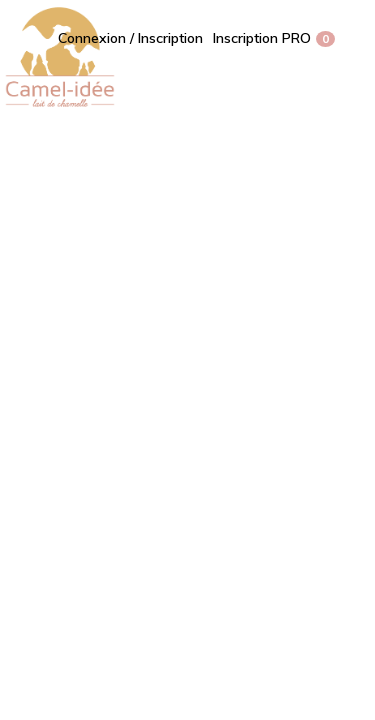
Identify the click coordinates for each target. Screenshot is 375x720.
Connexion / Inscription (130, 38)
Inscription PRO (262, 38)
